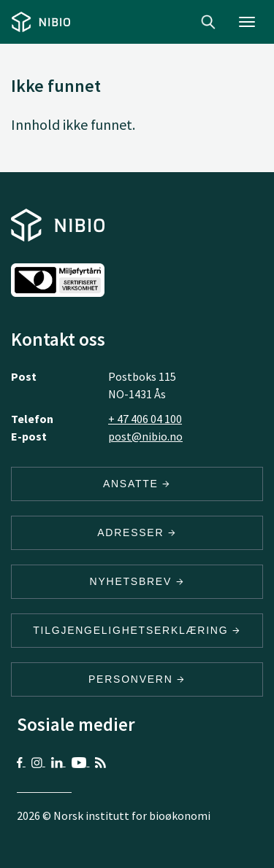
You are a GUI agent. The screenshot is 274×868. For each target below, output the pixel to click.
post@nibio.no (145, 436)
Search (208, 22)
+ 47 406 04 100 (145, 419)
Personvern (137, 679)
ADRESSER (137, 532)
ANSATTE (137, 484)
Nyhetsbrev (137, 581)
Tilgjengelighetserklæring (137, 630)
